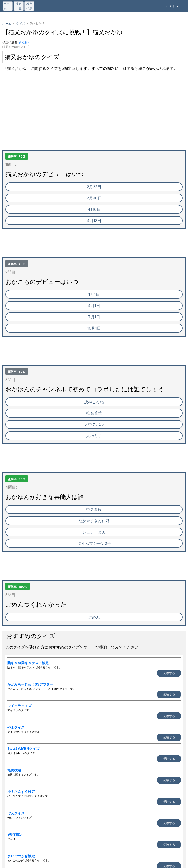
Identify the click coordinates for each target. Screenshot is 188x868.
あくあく (24, 42)
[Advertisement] (94, 115)
